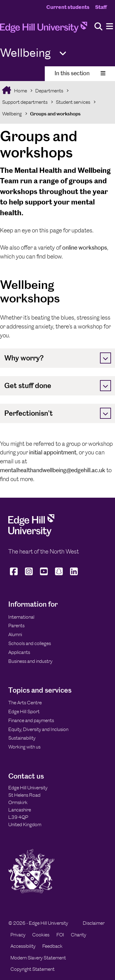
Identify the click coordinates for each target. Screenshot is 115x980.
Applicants (19, 652)
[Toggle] (105, 358)
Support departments (25, 102)
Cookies (41, 935)
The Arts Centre (25, 703)
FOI (60, 935)
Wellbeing (12, 114)
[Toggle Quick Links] (63, 54)
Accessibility (23, 946)
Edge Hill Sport (24, 712)
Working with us (24, 747)
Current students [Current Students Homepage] (68, 7)
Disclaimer (94, 923)
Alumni (15, 634)
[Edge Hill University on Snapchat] (59, 575)
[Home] (44, 29)
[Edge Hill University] (31, 535)
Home (20, 91)
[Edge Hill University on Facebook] (15, 575)
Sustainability (22, 738)
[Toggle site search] (98, 27)
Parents (16, 626)
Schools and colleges (30, 643)
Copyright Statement (33, 969)
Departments (49, 91)
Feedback (52, 946)
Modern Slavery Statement (38, 958)
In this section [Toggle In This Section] (80, 73)
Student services (73, 102)
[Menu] (110, 27)
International (21, 617)
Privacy (18, 935)
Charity (79, 935)
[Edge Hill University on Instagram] (29, 575)
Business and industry (30, 661)
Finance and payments (31, 720)
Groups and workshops (55, 114)
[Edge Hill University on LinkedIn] (74, 575)
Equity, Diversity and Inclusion (38, 729)
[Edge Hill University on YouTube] (44, 575)
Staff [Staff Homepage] (101, 7)
